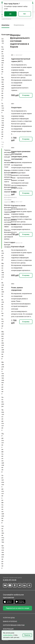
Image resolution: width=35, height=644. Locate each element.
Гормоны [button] (3, 144)
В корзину (26, 95)
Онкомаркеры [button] (3, 402)
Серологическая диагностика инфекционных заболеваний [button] (3, 499)
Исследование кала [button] (3, 290)
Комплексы (19, 25)
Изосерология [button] (3, 255)
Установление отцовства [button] (3, 534)
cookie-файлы (8, 635)
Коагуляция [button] (3, 324)
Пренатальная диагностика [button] (3, 420)
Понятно (27, 635)
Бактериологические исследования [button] (3, 60)
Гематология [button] (3, 108)
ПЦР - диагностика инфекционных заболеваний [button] (3, 453)
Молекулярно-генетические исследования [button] (3, 378)
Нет (25, 14)
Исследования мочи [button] (3, 308)
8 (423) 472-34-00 (10, 580)
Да (10, 14)
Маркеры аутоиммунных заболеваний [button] (3, 345)
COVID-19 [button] (3, 41)
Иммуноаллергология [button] (3, 271)
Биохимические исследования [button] (3, 89)
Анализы (5, 25)
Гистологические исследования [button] (3, 127)
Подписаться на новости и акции (18, 608)
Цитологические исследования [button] (3, 557)
